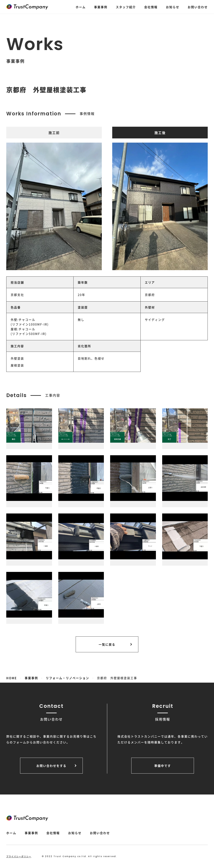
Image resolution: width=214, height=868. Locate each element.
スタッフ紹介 (126, 7)
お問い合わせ (198, 7)
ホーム (81, 7)
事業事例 (101, 7)
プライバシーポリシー (19, 856)
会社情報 (151, 7)
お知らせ (173, 7)
